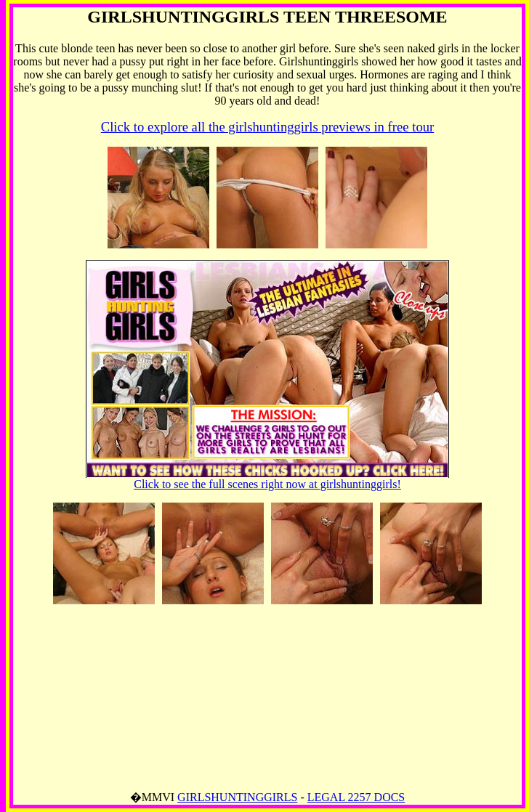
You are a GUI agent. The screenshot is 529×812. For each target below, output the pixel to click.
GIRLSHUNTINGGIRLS (237, 797)
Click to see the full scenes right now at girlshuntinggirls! (267, 479)
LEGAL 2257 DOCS (356, 797)
